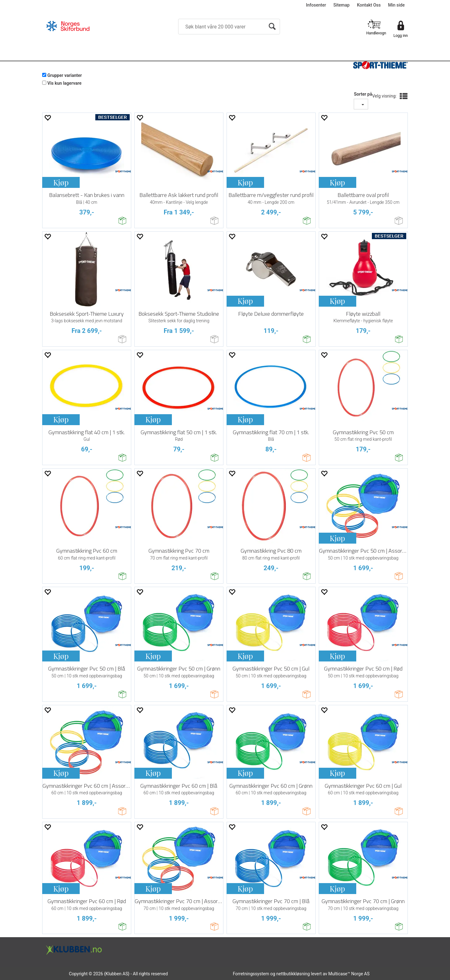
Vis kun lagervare (64, 83)
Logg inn (401, 36)
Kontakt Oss (369, 5)
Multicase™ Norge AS (349, 974)
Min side (396, 5)
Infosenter (316, 5)
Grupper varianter (65, 75)
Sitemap (342, 5)
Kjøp (61, 182)
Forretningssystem (251, 974)
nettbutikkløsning (293, 974)
